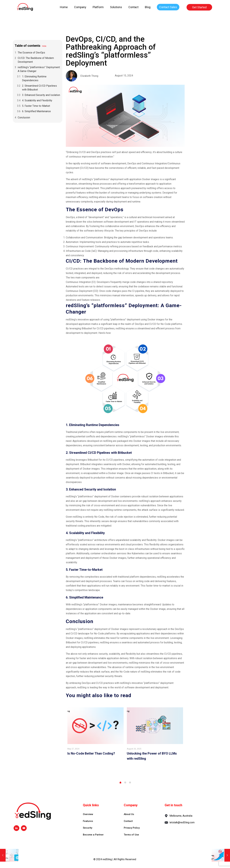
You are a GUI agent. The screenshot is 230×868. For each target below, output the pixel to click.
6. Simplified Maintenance (36, 111)
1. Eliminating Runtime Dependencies (34, 78)
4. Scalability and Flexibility (37, 100)
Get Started (199, 7)
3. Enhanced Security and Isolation (41, 95)
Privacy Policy (132, 828)
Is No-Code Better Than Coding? (91, 753)
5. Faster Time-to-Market (36, 106)
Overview (88, 814)
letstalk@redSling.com (182, 822)
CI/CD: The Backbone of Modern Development (36, 60)
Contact (128, 821)
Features (88, 821)
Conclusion (24, 118)
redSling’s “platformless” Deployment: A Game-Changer (39, 69)
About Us (129, 814)
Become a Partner (93, 835)
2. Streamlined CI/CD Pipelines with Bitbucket (39, 88)
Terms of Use (131, 835)
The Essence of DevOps (31, 53)
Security (88, 828)
